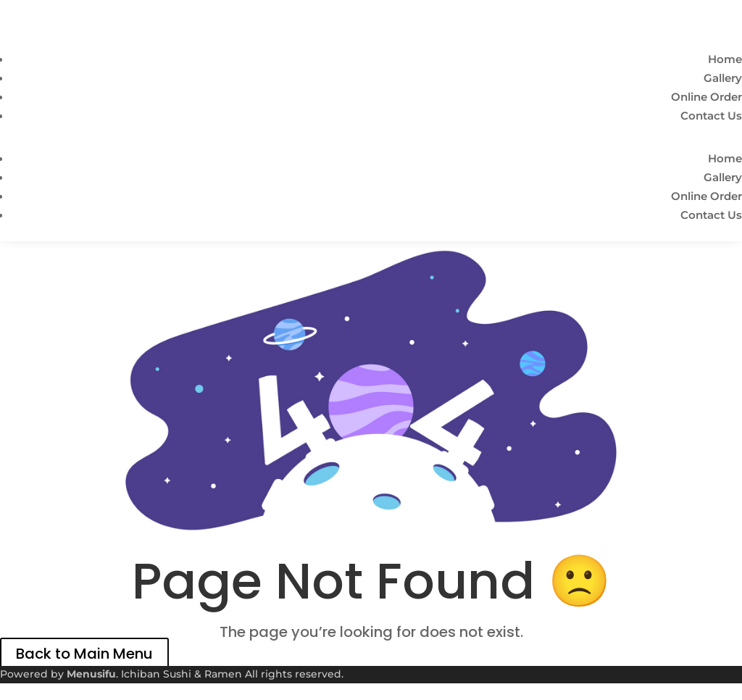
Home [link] (725, 59)
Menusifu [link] (91, 674)
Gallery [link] (723, 78)
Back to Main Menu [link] (84, 654)
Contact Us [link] (711, 116)
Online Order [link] (706, 97)
